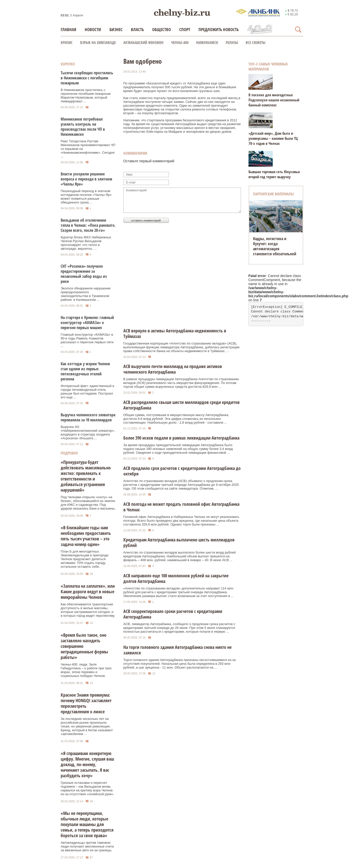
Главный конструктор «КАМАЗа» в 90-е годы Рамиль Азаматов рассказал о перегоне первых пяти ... (87, 340)
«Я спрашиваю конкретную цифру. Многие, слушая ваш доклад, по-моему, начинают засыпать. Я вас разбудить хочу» (87, 764)
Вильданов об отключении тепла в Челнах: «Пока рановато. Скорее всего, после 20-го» (88, 225)
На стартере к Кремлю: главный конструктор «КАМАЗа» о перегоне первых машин (87, 323)
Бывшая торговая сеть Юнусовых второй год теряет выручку (274, 174)
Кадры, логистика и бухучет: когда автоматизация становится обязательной (275, 246)
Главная (69, 29)
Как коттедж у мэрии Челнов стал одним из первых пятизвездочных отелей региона (85, 371)
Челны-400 (180, 42)
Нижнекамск (207, 42)
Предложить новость (219, 29)
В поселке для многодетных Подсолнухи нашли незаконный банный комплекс (274, 100)
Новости (93, 29)
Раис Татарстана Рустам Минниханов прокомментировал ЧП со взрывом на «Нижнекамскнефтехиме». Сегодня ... (88, 149)
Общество (162, 29)
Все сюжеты (256, 42)
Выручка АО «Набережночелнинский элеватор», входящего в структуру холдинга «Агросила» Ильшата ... (88, 432)
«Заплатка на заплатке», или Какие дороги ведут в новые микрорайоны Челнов (88, 591)
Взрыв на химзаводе (98, 42)
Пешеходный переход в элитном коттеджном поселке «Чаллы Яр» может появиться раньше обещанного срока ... (86, 197)
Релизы (232, 42)
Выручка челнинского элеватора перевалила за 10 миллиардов (88, 417)
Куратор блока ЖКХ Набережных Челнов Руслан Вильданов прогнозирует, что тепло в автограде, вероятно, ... (86, 243)
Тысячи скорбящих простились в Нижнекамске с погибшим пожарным (87, 78)
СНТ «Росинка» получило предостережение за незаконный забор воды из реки (84, 274)
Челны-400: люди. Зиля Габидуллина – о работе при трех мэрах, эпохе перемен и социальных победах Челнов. (86, 670)
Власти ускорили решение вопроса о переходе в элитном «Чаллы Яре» (86, 179)
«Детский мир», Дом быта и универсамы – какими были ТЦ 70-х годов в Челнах (273, 138)
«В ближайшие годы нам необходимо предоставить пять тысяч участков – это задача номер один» (86, 536)
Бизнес (116, 29)
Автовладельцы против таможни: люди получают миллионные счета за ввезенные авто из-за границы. (87, 846)
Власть (137, 29)
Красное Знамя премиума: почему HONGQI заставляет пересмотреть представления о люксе (86, 703)
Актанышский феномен (143, 42)
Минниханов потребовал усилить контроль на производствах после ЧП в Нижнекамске (83, 127)
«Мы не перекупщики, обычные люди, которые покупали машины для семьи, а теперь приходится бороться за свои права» (87, 824)
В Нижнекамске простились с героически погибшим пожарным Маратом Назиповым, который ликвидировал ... (86, 96)
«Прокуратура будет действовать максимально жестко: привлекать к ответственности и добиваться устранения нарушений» (86, 476)
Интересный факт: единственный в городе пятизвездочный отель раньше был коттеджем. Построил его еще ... (87, 392)
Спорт (185, 29)
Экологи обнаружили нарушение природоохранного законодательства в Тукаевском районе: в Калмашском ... (86, 294)
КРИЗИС (67, 42)
